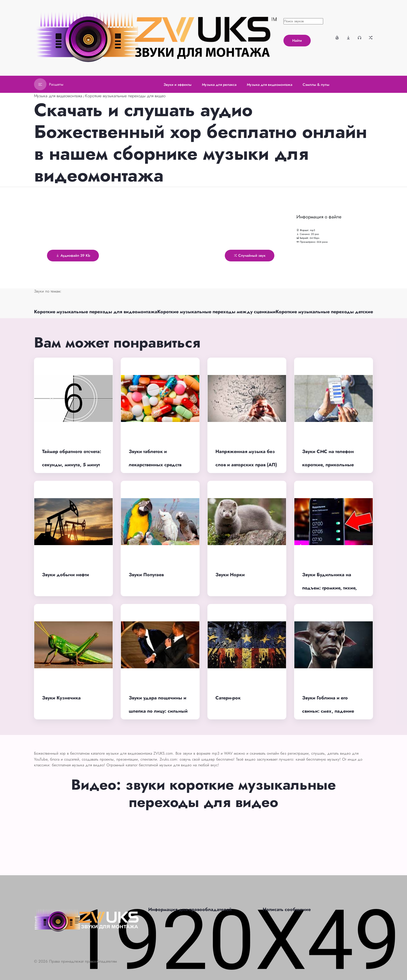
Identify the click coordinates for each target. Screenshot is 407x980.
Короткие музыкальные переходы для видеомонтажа (96, 312)
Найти (297, 40)
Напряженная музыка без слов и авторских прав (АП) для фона (246, 465)
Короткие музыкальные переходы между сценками (216, 312)
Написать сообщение (287, 909)
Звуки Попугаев (146, 575)
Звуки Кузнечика (61, 698)
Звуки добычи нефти (66, 575)
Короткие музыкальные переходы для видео (125, 96)
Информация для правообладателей (190, 909)
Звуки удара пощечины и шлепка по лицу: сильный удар (158, 711)
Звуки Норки (230, 575)
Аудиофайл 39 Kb (73, 255)
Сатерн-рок (228, 698)
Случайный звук (250, 255)
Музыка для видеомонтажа (58, 96)
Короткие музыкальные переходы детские (324, 312)
